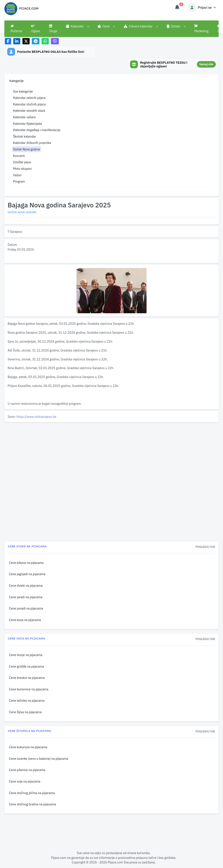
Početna (16, 29)
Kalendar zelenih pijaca (29, 98)
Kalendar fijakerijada (27, 124)
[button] (77, 26)
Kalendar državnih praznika (32, 143)
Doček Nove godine (27, 149)
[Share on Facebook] (8, 41)
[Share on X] (26, 41)
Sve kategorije (23, 91)
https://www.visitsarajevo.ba (36, 417)
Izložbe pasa (22, 162)
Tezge (53, 29)
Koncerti (19, 156)
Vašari (17, 175)
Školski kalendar (25, 136)
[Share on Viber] (55, 41)
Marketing (201, 29)
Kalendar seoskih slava (29, 111)
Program (19, 181)
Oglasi (35, 29)
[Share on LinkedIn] (17, 41)
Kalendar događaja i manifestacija (37, 130)
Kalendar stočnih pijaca (29, 104)
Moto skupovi (22, 169)
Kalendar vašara (24, 117)
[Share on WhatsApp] (45, 41)
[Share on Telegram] (36, 41)
